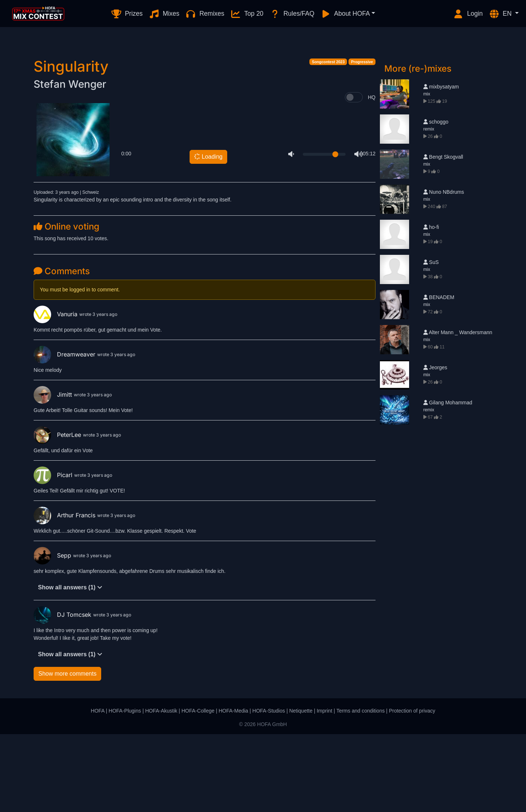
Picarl (54, 553)
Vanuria (56, 392)
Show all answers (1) (70, 665)
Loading (208, 234)
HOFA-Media (233, 789)
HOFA (98, 789)
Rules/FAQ (292, 14)
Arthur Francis (65, 593)
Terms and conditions (361, 789)
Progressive (362, 140)
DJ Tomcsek (63, 692)
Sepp (53, 633)
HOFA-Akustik (161, 789)
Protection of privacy (412, 789)
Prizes (127, 14)
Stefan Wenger (70, 162)
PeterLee (58, 513)
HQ (372, 175)
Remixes (205, 14)
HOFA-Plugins (125, 789)
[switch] (354, 175)
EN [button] (501, 14)
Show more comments (67, 751)
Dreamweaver (65, 432)
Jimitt (54, 472)
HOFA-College (198, 789)
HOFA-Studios (269, 789)
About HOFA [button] (345, 14)
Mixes (164, 14)
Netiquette (301, 789)
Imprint (325, 789)
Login (468, 14)
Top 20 (247, 14)
